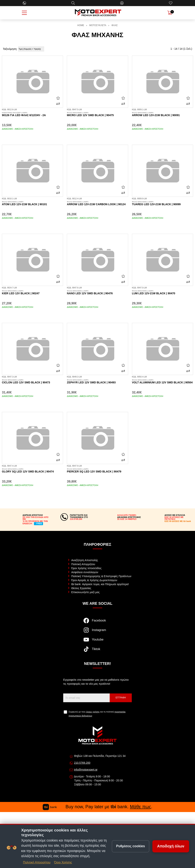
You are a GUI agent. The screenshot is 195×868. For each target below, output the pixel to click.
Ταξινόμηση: (10, 49)
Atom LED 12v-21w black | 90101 (32, 203)
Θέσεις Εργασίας (81, 588)
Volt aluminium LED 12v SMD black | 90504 (163, 381)
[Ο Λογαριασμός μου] (122, 3)
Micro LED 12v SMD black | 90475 (97, 114)
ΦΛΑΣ (115, 25)
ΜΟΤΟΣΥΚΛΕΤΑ (98, 25)
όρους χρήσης (93, 712)
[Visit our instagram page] (97, 632)
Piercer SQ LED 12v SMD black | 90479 (97, 471)
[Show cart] (170, 13)
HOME (81, 25)
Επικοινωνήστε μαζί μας (85, 592)
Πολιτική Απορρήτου (83, 564)
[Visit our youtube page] (97, 641)
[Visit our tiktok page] (97, 651)
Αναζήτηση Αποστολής (85, 560)
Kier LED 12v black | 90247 (32, 292)
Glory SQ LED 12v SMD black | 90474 (32, 471)
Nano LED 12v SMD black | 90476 (97, 292)
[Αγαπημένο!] (58, 98)
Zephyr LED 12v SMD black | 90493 (97, 381)
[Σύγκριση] (58, 104)
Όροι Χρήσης (63, 862)
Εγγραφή (121, 698)
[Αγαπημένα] (171, 3)
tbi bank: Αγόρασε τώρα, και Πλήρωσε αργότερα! (100, 584)
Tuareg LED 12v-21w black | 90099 (163, 203)
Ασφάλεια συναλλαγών (85, 572)
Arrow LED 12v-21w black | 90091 (163, 114)
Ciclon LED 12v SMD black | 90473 (32, 381)
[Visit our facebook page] (97, 622)
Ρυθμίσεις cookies (131, 846)
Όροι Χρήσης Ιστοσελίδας (86, 568)
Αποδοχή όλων (171, 846)
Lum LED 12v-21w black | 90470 (163, 292)
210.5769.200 (82, 763)
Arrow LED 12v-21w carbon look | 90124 (97, 203)
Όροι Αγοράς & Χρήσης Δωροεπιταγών (94, 580)
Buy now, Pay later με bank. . (97, 807)
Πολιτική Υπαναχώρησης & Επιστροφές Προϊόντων (101, 576)
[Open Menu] (24, 13)
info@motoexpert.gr (86, 770)
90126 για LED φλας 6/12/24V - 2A (32, 114)
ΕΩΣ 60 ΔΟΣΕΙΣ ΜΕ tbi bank (178, 521)
